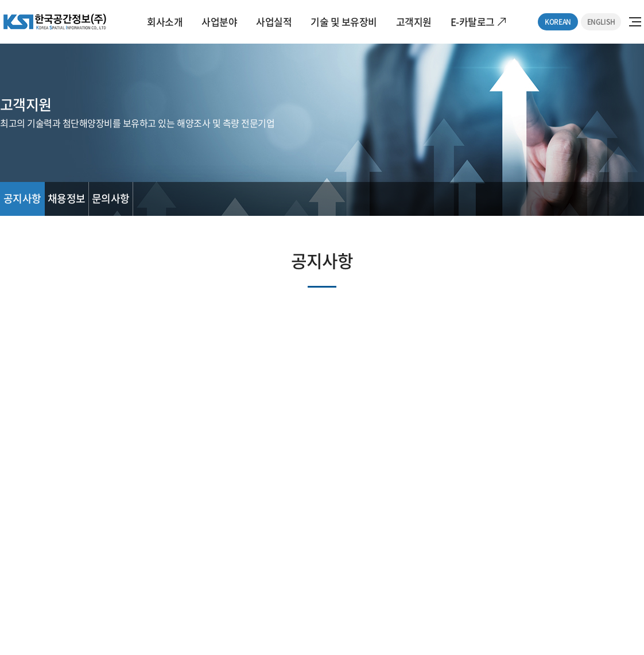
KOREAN (558, 22)
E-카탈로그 (473, 22)
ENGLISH (601, 22)
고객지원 (414, 22)
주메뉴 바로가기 (0, 0)
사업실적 (274, 22)
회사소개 (165, 22)
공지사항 (22, 198)
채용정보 (67, 198)
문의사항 (111, 198)
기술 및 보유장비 (344, 22)
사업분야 (219, 22)
